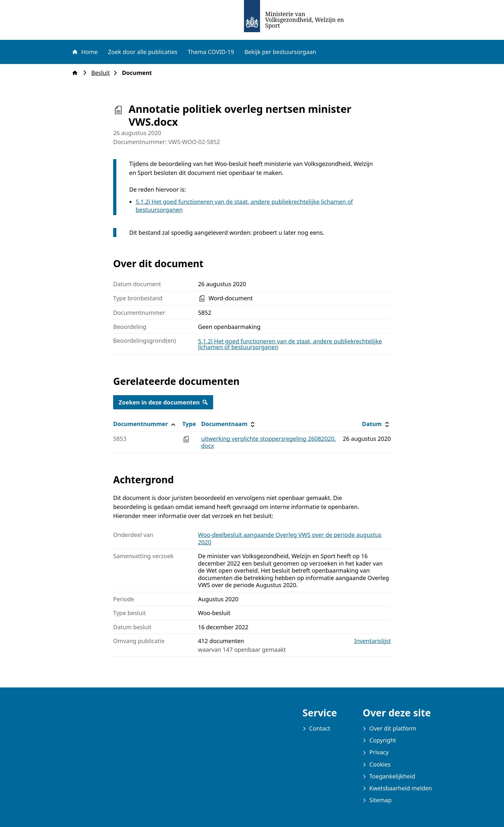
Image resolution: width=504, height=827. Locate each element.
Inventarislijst (373, 641)
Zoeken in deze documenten (163, 402)
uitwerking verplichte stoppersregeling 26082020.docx (269, 442)
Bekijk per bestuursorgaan (280, 52)
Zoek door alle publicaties (143, 52)
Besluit (102, 73)
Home (85, 52)
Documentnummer (145, 424)
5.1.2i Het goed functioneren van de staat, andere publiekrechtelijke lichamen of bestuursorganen (290, 344)
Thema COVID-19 (211, 52)
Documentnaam (229, 424)
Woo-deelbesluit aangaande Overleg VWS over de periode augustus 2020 (290, 538)
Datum (376, 424)
